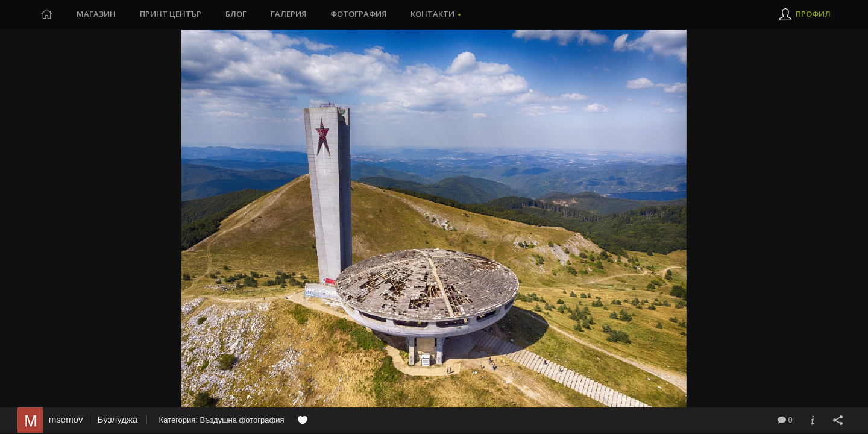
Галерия (288, 14)
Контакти (432, 14)
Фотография (358, 14)
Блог (236, 14)
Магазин (96, 14)
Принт (171, 14)
